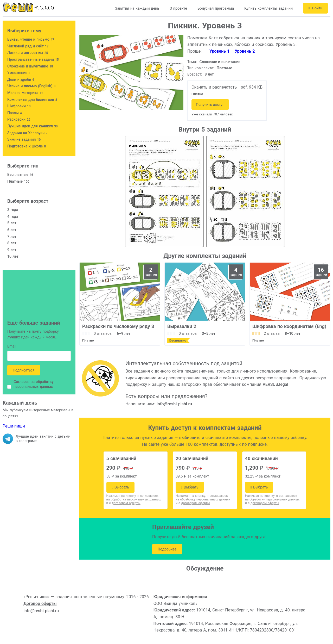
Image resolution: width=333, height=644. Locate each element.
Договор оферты (40, 603)
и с (123, 503)
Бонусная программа (216, 8)
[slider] (86, 333)
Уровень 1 (219, 51)
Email (12, 347)
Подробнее (167, 549)
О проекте (178, 8)
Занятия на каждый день (137, 8)
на (134, 499)
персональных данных (33, 387)
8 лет (209, 74)
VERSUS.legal (275, 384)
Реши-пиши (14, 426)
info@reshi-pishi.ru (174, 404)
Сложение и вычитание (220, 62)
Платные (224, 68)
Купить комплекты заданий (268, 8)
